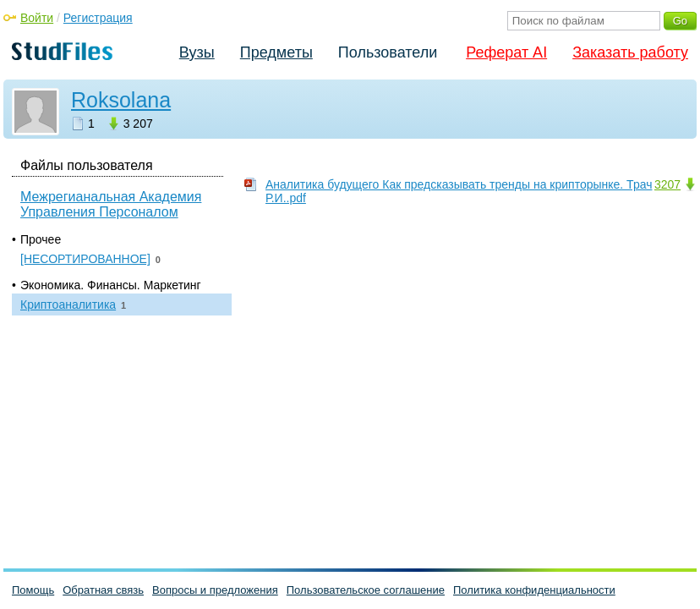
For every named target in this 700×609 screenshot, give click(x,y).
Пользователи (388, 52)
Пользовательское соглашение (366, 590)
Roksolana (121, 100)
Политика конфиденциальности (534, 590)
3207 (667, 184)
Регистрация (98, 18)
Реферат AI (506, 52)
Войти (37, 18)
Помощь (33, 590)
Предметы (276, 52)
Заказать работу (630, 52)
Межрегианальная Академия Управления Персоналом (111, 204)
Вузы (197, 52)
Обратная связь (103, 590)
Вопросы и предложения (215, 590)
